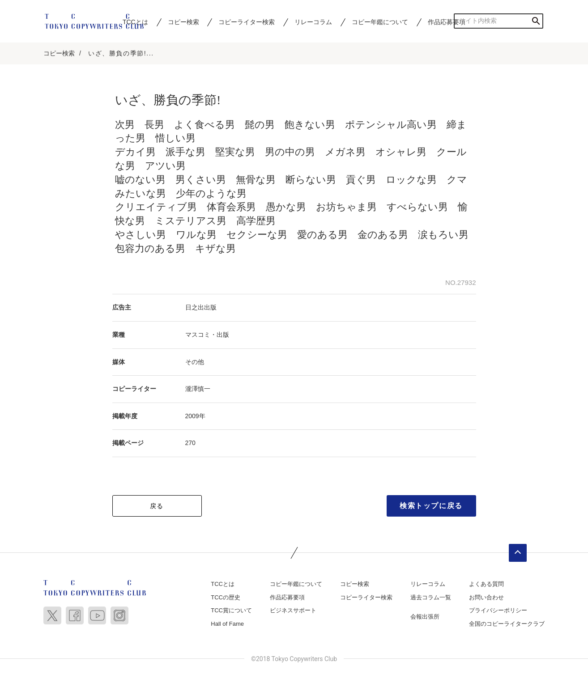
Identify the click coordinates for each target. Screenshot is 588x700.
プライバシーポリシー (498, 611)
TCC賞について (231, 611)
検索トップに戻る (431, 506)
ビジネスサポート (293, 611)
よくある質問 (486, 584)
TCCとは (223, 584)
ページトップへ (518, 553)
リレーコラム (313, 22)
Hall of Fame (227, 624)
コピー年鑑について (380, 22)
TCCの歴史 (226, 598)
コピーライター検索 (247, 22)
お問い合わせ (486, 598)
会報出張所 (425, 617)
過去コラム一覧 (431, 598)
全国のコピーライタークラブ (507, 624)
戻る (157, 506)
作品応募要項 (447, 22)
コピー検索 (183, 22)
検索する (536, 21)
